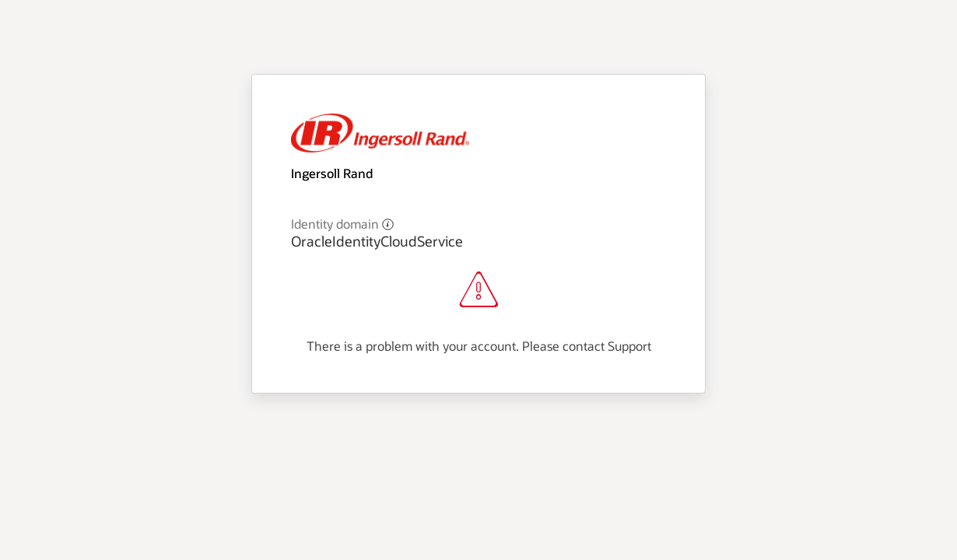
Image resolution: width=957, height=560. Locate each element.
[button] (388, 224)
